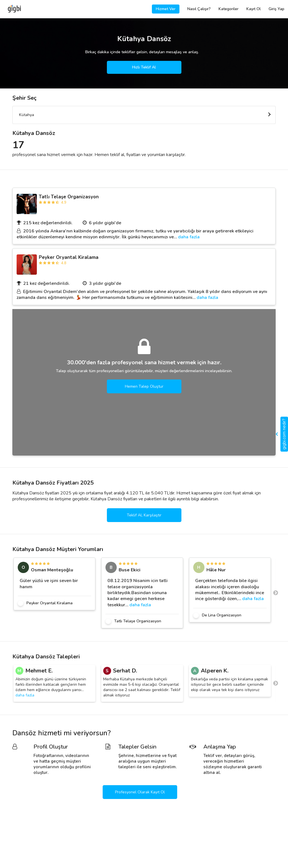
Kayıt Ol (254, 9)
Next (276, 593)
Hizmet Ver (166, 9)
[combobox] (144, 115)
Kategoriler (229, 9)
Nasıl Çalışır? (199, 9)
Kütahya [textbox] (27, 115)
